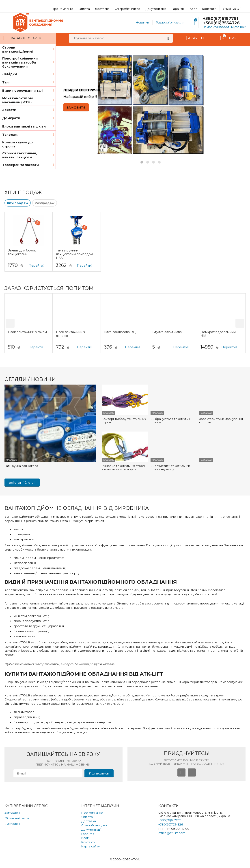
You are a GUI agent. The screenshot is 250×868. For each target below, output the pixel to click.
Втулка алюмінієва (167, 332)
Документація (156, 9)
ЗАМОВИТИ (76, 107)
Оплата (84, 9)
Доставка (102, 9)
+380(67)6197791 (221, 19)
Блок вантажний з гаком (27, 332)
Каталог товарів (25, 38)
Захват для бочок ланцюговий (22, 252)
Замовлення (14, 813)
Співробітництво (127, 9)
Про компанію (62, 9)
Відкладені (12, 824)
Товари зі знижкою (170, 22)
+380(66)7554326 (221, 23)
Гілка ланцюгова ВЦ (120, 332)
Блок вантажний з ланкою (70, 334)
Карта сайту (91, 846)
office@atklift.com (172, 833)
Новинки (142, 22)
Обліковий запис (17, 818)
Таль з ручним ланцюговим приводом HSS (74, 254)
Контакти (209, 9)
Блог (193, 9)
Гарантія (178, 9)
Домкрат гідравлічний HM (218, 334)
